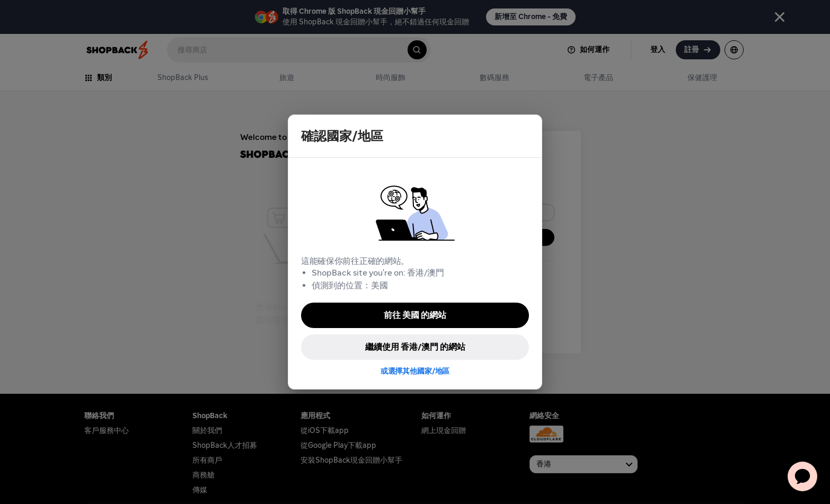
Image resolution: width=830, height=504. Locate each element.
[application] (802, 476)
